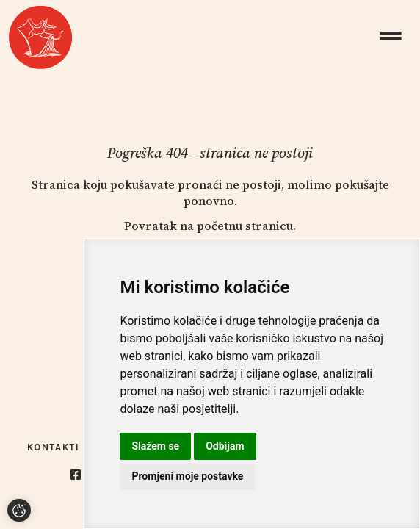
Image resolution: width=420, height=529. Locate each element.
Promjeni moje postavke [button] (187, 476)
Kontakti (54, 447)
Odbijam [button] (225, 446)
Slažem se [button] (155, 446)
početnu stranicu (245, 226)
